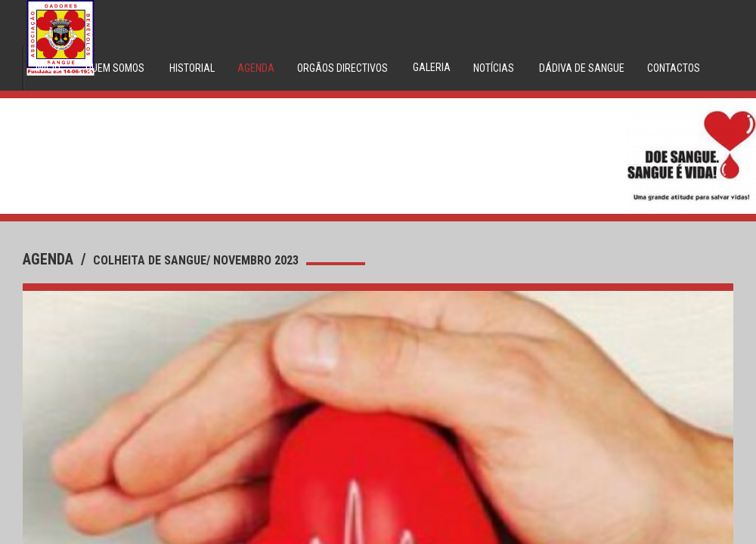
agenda (50, 259)
